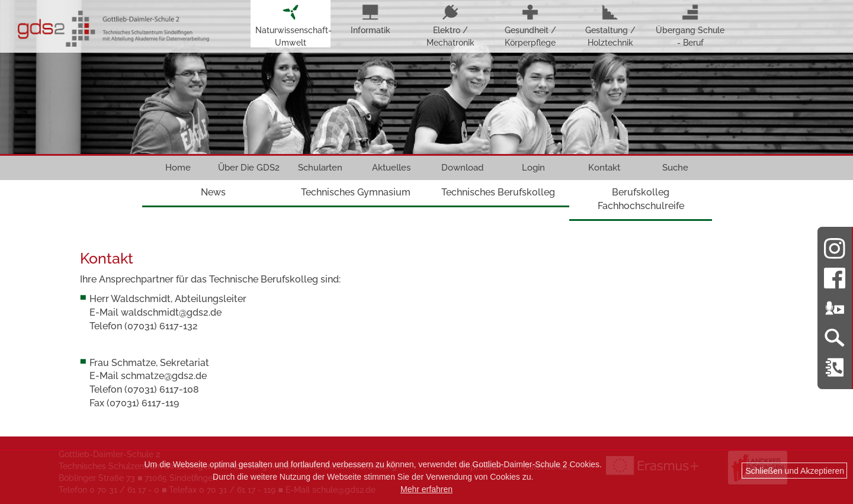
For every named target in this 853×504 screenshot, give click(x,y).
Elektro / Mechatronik (450, 26)
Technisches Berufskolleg (498, 192)
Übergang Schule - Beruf (690, 26)
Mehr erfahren (426, 489)
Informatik (371, 20)
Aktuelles (391, 168)
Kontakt (604, 168)
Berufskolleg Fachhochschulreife (641, 199)
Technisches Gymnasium (356, 192)
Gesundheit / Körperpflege (530, 26)
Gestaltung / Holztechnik (610, 26)
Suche (675, 168)
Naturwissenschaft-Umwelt (291, 26)
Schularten (320, 168)
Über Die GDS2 (249, 168)
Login (533, 168)
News (213, 192)
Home (178, 168)
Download (462, 168)
